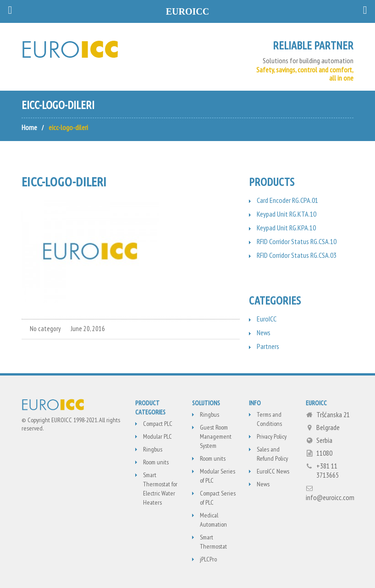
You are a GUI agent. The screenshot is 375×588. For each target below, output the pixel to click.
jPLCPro (208, 559)
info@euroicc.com (330, 497)
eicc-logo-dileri (64, 182)
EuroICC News (273, 471)
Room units (156, 462)
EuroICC (267, 319)
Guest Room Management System (216, 436)
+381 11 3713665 (328, 470)
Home (29, 127)
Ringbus (153, 449)
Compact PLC (158, 424)
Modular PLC (157, 436)
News (264, 332)
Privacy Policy (272, 436)
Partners (268, 346)
